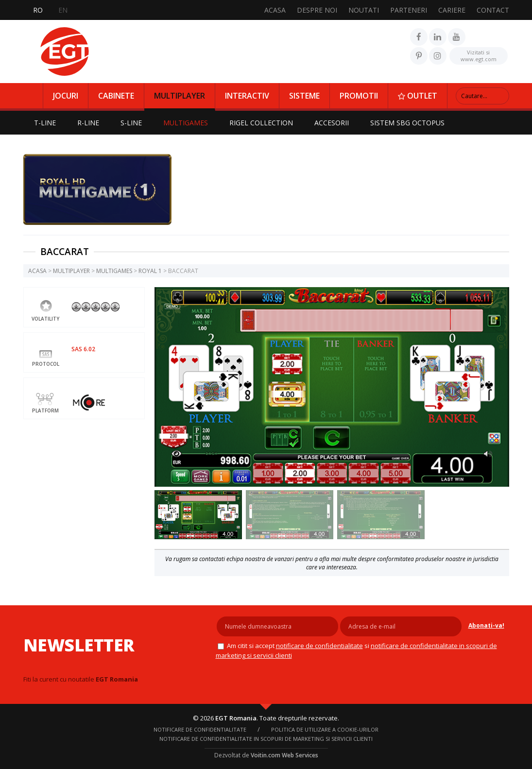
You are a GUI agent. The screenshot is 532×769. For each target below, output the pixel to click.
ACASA (275, 10)
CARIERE (452, 10)
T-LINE (45, 123)
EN (63, 10)
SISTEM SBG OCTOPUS (407, 123)
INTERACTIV (247, 96)
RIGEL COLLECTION (261, 123)
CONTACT (493, 10)
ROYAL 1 (150, 271)
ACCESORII (332, 123)
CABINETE (116, 96)
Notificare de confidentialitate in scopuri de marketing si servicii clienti (266, 739)
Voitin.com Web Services (284, 755)
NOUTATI (364, 10)
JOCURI (66, 96)
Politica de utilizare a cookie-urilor (325, 729)
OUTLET (418, 96)
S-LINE (131, 123)
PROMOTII (359, 96)
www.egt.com (479, 55)
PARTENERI (409, 10)
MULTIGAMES (186, 123)
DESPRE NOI (317, 10)
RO (38, 10)
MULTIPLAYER (180, 96)
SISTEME (304, 96)
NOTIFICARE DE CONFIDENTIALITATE (319, 646)
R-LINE (88, 123)
